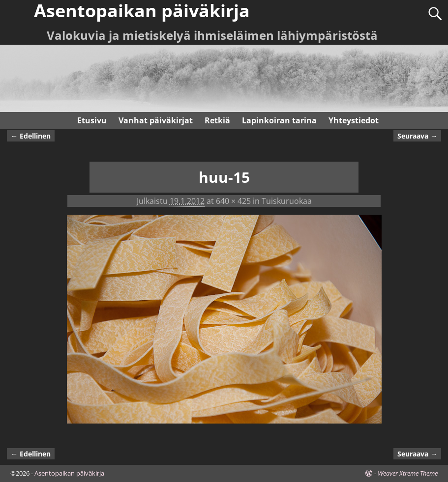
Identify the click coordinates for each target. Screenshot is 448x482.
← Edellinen (31, 136)
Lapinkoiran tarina (279, 120)
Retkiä (217, 120)
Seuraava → (417, 136)
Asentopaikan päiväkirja (69, 473)
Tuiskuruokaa (287, 201)
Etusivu (92, 120)
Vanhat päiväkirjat (156, 120)
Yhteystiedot (354, 120)
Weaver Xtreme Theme (408, 473)
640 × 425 (233, 201)
